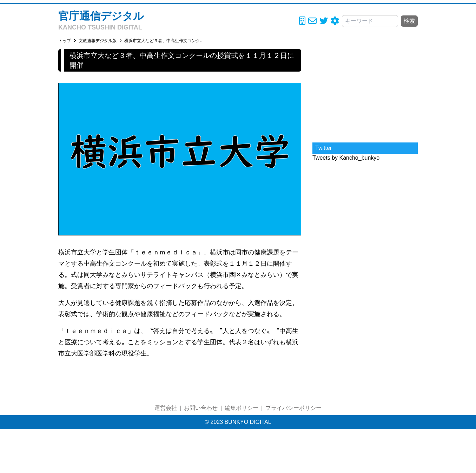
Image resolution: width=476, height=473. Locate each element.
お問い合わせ (201, 408)
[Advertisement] (365, 93)
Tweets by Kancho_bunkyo (346, 158)
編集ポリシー (242, 408)
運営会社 (166, 408)
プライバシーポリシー (293, 408)
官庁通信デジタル (101, 16)
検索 (409, 21)
